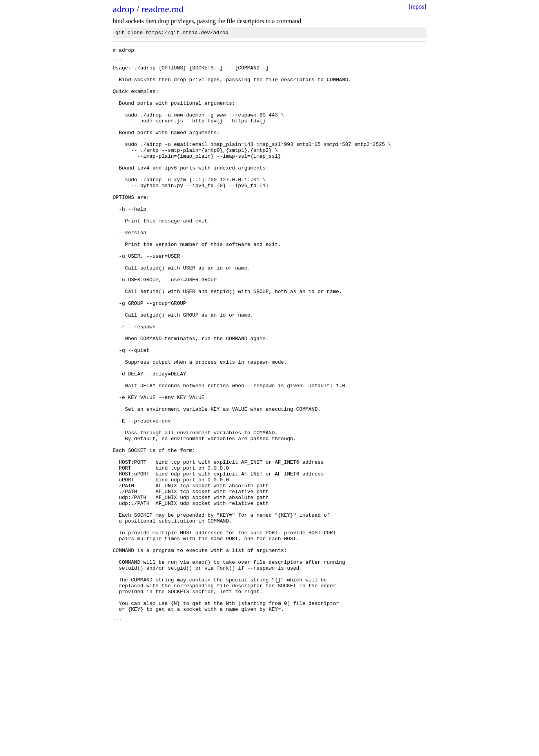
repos (418, 6)
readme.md (162, 9)
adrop (124, 9)
